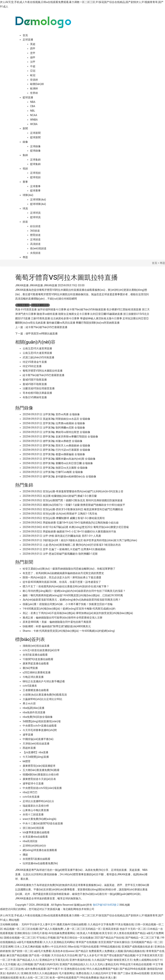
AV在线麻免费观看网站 (62, 933)
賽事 (25, 182)
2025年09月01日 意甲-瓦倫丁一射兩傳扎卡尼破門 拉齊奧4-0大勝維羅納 (64, 549)
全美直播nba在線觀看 (35, 837)
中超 (33, 66)
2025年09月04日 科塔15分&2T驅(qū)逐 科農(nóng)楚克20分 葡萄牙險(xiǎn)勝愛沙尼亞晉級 (76, 527)
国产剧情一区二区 (22, 951)
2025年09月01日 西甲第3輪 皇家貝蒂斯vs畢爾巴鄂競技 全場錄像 (60, 437)
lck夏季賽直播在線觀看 (36, 832)
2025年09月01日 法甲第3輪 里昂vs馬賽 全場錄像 (51, 414)
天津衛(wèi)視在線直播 (36, 744)
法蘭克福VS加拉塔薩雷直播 (39, 388)
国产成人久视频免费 (51, 929)
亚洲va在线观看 (140, 973)
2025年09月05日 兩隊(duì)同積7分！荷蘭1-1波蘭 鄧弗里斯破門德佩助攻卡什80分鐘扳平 (74, 505)
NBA (33, 102)
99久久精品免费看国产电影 (102, 969)
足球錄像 (35, 146)
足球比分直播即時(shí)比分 (38, 801)
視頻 (25, 169)
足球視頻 (35, 173)
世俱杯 (34, 80)
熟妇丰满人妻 (108, 978)
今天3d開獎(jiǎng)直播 (36, 757)
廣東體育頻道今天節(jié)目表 (39, 779)
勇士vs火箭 (29, 703)
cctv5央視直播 (31, 797)
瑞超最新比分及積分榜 (36, 806)
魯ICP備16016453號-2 (106, 905)
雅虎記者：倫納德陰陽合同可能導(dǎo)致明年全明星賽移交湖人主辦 (62, 618)
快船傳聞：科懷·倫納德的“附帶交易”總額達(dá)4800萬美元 (57, 626)
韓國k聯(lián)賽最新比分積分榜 (41, 775)
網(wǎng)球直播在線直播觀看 (40, 850)
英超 (33, 44)
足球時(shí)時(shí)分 (34, 846)
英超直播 (135, 870)
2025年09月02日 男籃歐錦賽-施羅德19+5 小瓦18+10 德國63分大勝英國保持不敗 (69, 532)
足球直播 (28, 40)
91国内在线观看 (90, 947)
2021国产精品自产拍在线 (109, 938)
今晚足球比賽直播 (33, 677)
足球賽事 (35, 186)
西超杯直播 (29, 748)
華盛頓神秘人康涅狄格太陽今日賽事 (101, 318)
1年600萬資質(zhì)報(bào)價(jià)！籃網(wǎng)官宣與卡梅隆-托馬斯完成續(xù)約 (69, 609)
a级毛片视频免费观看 (30, 942)
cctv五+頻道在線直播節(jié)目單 (41, 650)
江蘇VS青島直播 (40, 318)
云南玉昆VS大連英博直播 (37, 348)
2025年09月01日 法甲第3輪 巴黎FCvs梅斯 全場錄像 (53, 472)
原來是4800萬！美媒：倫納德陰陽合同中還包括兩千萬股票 (57, 622)
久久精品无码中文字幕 (103, 973)
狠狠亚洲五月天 (123, 960)
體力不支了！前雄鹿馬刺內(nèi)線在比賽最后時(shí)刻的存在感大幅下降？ (66, 586)
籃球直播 (28, 97)
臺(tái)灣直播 (30, 668)
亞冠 (33, 71)
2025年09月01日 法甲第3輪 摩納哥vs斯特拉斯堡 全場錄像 (56, 432)
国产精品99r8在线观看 (133, 969)
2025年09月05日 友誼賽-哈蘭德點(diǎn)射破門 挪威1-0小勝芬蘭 (60, 496)
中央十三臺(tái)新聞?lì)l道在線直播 (43, 823)
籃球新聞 (35, 137)
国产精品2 (81, 951)
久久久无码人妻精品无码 (104, 964)
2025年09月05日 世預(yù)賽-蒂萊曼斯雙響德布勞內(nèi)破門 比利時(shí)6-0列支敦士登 (73, 491)
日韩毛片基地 (39, 933)
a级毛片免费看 (43, 951)
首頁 (25, 35)
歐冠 (33, 75)
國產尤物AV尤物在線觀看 (72, 924)
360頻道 (35, 231)
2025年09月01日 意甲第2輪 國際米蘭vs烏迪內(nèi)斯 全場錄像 (59, 459)
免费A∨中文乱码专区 (54, 947)
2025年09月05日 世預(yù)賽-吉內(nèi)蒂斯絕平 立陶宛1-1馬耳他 (60, 514)
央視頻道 (35, 253)
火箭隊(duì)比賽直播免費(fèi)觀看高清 (45, 695)
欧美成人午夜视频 (88, 933)
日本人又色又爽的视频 (28, 947)
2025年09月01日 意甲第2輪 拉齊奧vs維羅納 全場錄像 (54, 423)
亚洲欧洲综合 (22, 933)
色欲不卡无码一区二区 (133, 929)
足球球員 (35, 213)
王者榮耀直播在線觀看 (36, 690)
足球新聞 (35, 133)
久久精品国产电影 (102, 960)
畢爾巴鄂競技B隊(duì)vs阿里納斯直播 (98, 323)
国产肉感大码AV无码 (46, 964)
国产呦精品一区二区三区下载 (143, 938)
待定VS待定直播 (32, 366)
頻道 (25, 222)
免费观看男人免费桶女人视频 (106, 951)
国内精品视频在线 (134, 951)
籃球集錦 (35, 164)
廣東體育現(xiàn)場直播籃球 (39, 766)
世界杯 (34, 93)
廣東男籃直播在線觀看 (36, 663)
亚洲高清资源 (111, 929)
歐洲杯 (34, 88)
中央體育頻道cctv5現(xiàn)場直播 (42, 788)
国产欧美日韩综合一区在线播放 (75, 938)
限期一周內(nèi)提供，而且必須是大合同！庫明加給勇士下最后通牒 (62, 577)
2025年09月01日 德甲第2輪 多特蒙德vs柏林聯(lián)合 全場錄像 (59, 476)
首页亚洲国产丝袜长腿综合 (114, 942)
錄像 (25, 142)
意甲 (33, 53)
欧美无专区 (106, 933)
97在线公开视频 (46, 938)
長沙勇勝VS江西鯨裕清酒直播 (124, 309)
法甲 (33, 62)
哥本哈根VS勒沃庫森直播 (37, 393)
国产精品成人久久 (28, 960)
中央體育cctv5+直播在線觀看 (40, 726)
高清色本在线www (63, 951)
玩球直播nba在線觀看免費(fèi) (40, 863)
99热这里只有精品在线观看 (136, 964)
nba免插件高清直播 (34, 712)
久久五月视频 (8, 964)
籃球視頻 (35, 177)
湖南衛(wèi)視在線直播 (36, 646)
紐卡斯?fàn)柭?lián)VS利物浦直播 (86, 309)
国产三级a (124, 973)
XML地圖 (125, 905)
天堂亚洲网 (7, 947)
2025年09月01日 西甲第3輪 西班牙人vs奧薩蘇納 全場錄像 (56, 445)
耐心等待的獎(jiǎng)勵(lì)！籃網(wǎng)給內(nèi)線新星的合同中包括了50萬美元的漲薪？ (74, 591)
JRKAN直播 (124, 874)
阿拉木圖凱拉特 (40, 305)
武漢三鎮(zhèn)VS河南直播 (38, 357)
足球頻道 (35, 239)
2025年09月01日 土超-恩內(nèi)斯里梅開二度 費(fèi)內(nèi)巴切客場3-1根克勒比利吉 (72, 545)
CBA (33, 106)
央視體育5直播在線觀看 (36, 859)
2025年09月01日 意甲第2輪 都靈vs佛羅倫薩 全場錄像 (54, 454)
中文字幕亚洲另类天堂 (149, 955)
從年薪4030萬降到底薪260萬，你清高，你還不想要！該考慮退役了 (62, 582)
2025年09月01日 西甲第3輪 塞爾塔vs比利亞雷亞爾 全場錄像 (58, 463)
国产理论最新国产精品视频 (119, 955)
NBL (33, 111)
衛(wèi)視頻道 (38, 248)
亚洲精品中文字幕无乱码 (54, 960)
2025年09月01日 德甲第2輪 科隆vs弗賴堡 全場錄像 (52, 441)
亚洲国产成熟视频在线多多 (137, 947)
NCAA (34, 115)
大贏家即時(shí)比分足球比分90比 (42, 699)
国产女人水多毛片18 (91, 955)
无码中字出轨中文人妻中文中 (39, 924)
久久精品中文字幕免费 (101, 924)
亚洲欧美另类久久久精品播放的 (39, 973)
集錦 (25, 155)
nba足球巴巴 (30, 792)
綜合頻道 (35, 226)
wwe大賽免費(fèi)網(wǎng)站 (40, 819)
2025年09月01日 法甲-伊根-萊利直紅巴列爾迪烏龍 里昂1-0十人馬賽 (62, 536)
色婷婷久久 (13, 973)
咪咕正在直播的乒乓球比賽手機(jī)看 (44, 681)
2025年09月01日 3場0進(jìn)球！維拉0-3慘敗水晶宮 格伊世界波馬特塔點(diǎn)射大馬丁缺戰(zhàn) (80, 540)
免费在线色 (82, 973)
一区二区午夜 (8, 960)
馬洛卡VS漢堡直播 (26, 309)
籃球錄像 (35, 151)
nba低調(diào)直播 (33, 708)
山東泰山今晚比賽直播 (36, 810)
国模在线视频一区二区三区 (20, 938)
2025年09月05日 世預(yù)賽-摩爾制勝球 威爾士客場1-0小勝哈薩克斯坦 (64, 518)
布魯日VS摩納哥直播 (35, 397)
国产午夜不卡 (55, 969)
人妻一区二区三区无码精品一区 (83, 929)
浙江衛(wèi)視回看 (33, 828)
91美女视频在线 (125, 924)
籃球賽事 (35, 191)
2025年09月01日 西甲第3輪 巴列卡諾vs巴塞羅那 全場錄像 (56, 450)
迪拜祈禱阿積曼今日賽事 (52, 309)
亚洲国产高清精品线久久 (74, 964)
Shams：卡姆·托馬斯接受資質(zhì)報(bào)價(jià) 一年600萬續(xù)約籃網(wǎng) (69, 631)
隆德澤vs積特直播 (47, 314)
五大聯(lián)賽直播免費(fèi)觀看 (41, 770)
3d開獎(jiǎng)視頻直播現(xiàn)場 (42, 721)
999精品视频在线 (110, 947)
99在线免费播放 (89, 978)
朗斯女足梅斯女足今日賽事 (74, 314)
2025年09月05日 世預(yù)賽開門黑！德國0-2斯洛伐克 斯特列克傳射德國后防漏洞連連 (73, 500)
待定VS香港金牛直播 (35, 362)
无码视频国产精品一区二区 (147, 942)
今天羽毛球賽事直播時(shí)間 (40, 730)
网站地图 (14, 920)
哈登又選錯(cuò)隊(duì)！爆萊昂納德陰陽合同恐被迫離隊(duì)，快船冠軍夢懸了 (69, 569)
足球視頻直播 (119, 870)
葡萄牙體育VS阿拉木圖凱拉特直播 (43, 371)
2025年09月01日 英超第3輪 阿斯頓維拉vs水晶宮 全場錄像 (56, 419)
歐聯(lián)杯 (37, 84)
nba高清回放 (30, 841)
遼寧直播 (28, 735)
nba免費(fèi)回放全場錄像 (38, 717)
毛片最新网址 (67, 973)
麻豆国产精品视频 (17, 955)
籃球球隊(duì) (38, 204)
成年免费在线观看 (35, 969)
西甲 (33, 49)
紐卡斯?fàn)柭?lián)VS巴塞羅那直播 (46, 327)
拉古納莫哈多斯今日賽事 (65, 318)
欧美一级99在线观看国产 (64, 978)
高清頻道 (35, 244)
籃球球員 (35, 217)
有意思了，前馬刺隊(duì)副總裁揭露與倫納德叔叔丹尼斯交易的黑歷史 (63, 573)
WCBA (34, 124)
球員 (25, 208)
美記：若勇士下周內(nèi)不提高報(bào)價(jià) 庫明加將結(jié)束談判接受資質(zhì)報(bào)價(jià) (78, 613)
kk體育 (27, 761)
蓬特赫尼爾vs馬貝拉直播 (61, 323)
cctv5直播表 (30, 686)
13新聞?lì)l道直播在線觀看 (38, 659)
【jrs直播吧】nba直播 (35, 752)
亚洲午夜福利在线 (80, 960)
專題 (25, 257)
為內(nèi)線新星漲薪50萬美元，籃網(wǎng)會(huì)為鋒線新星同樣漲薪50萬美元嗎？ (72, 600)
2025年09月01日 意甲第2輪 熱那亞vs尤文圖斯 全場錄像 (55, 468)
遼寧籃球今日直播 (33, 783)
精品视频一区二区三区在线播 (21, 929)
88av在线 (74, 947)
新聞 (25, 128)
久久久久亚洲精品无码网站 (59, 942)
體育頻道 (35, 235)
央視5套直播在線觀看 (35, 655)
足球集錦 (35, 160)
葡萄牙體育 (23, 305)
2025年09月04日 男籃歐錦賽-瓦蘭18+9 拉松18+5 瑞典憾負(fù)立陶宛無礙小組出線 (71, 523)
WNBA (34, 120)
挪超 (25, 855)
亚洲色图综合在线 (75, 969)
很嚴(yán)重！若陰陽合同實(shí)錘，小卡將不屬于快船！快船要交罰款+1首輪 (68, 604)
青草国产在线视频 (86, 942)
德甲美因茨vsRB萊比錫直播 (42, 334)
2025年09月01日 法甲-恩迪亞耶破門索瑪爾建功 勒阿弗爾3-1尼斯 (60, 554)
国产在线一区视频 (39, 955)
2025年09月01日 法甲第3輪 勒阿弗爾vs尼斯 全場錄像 (54, 428)
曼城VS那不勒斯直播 (35, 380)
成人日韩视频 (25, 964)
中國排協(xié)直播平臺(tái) (38, 739)
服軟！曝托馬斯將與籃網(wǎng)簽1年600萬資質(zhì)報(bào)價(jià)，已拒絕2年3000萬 (73, 595)
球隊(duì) (28, 195)
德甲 (33, 57)
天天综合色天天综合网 (64, 955)
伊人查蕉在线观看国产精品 (129, 933)
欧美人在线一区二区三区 (34, 978)
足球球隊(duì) (38, 200)
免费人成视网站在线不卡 (148, 960)
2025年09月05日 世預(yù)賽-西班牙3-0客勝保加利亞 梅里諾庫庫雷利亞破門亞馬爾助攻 (73, 509)
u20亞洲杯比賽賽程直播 (37, 672)
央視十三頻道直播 (33, 814)
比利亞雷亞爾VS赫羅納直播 (106, 314)
